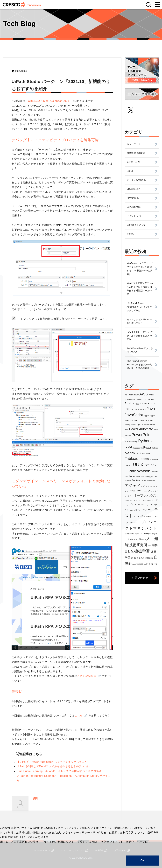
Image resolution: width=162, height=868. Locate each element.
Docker (150, 399)
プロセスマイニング (132, 534)
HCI (145, 404)
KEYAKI (136, 420)
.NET (127, 395)
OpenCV (140, 425)
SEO (132, 453)
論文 (146, 564)
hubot (144, 481)
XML (126, 477)
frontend (137, 480)
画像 (134, 558)
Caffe (144, 400)
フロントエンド (134, 523)
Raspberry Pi (138, 448)
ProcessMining (131, 442)
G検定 (137, 404)
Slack (148, 453)
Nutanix (134, 425)
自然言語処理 (138, 564)
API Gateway (134, 395)
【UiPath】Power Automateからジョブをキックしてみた (52, 762)
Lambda (144, 420)
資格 (151, 564)
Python (144, 441)
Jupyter (146, 416)
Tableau (132, 459)
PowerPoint (141, 435)
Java (151, 409)
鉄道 (155, 564)
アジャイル (135, 485)
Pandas (147, 425)
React (147, 448)
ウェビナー (137, 491)
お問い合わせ (140, 578)
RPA (129, 447)
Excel (128, 403)
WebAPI (155, 472)
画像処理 (141, 558)
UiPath (131, 471)
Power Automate (141, 429)
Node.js (151, 421)
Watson (144, 471)
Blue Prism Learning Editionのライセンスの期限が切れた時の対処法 (59, 771)
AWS (144, 394)
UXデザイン (150, 465)
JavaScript (134, 415)
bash (138, 476)
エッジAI (147, 491)
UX (140, 465)
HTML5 (151, 404)
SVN (144, 453)
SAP (127, 453)
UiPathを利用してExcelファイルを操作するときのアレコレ (53, 766)
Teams (144, 459)
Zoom (132, 476)
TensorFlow (154, 459)
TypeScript (129, 466)
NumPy (127, 425)
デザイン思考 (139, 516)
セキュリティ (135, 510)
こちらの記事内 (87, 676)
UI (135, 465)
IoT (127, 409)
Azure (128, 399)
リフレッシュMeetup (136, 539)
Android (152, 395)
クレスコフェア (136, 500)
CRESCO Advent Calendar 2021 (49, 101)
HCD (142, 404)
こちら (78, 716)
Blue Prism (136, 400)
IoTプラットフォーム (138, 409)
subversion (151, 481)
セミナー (148, 510)
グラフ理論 (147, 500)
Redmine (155, 448)
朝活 (150, 546)
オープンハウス (145, 495)
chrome (144, 476)
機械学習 (142, 551)
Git (133, 404)
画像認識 (149, 558)
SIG (138, 453)
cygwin (151, 477)
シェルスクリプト (145, 505)
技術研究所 (138, 545)
